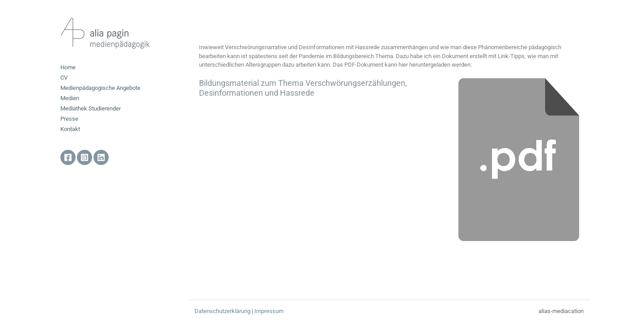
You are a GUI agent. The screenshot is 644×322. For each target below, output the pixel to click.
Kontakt (70, 129)
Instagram (85, 157)
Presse (69, 119)
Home (68, 67)
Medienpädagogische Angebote (100, 88)
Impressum (269, 311)
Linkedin (101, 157)
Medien (70, 98)
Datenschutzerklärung (222, 311)
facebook (68, 157)
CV (64, 78)
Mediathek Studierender (91, 108)
